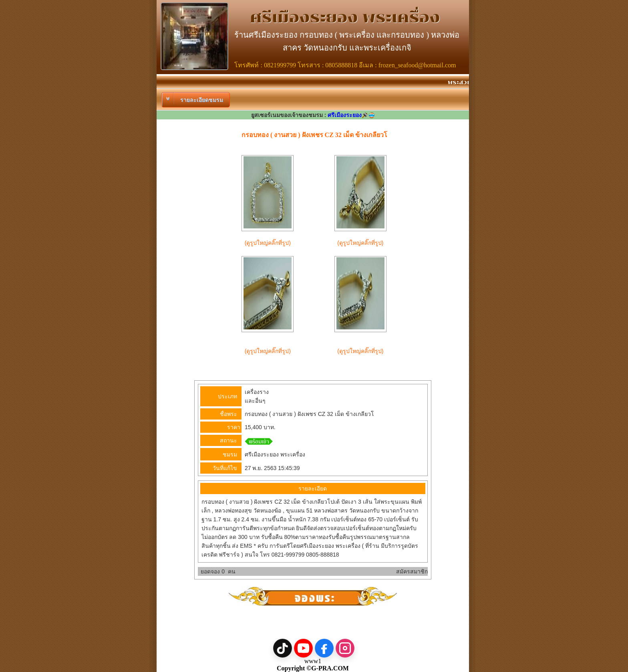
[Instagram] (345, 648)
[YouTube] (303, 648)
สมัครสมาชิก (412, 571)
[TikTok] (283, 648)
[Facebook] (324, 648)
